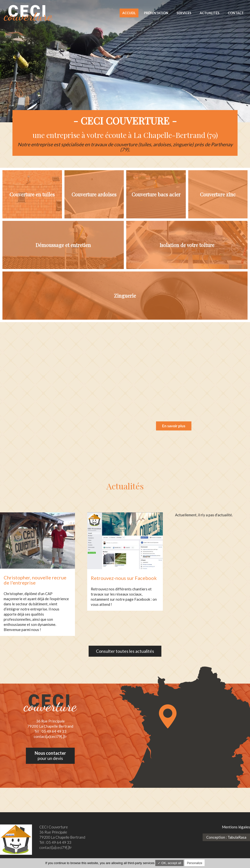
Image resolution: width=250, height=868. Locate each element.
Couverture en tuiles (32, 195)
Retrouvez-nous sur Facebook (124, 578)
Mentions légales (236, 827)
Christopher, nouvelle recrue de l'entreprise (35, 580)
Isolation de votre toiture (187, 245)
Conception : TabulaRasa (226, 837)
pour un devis (50, 755)
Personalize (195, 863)
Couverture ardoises (94, 195)
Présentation (156, 13)
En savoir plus (174, 426)
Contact (236, 13)
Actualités (210, 13)
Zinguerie (125, 296)
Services (184, 13)
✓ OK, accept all (169, 863)
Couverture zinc (218, 195)
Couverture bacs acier (156, 195)
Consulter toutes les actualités (125, 651)
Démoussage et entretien (63, 245)
